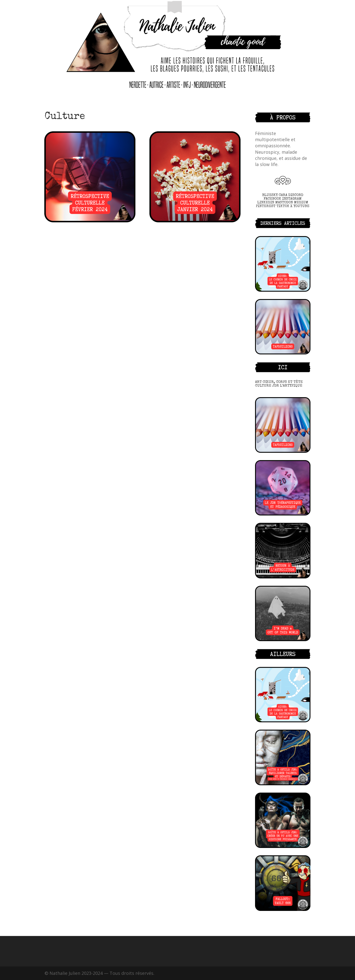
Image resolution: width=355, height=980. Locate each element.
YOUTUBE (301, 206)
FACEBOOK (272, 199)
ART (258, 382)
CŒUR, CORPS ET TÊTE (283, 382)
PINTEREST (266, 206)
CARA (283, 195)
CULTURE (263, 386)
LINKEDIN (266, 203)
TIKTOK (283, 206)
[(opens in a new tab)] (283, 757)
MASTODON (284, 203)
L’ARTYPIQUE (291, 386)
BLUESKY (270, 195)
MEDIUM (301, 203)
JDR (276, 386)
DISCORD (296, 195)
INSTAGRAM (292, 199)
